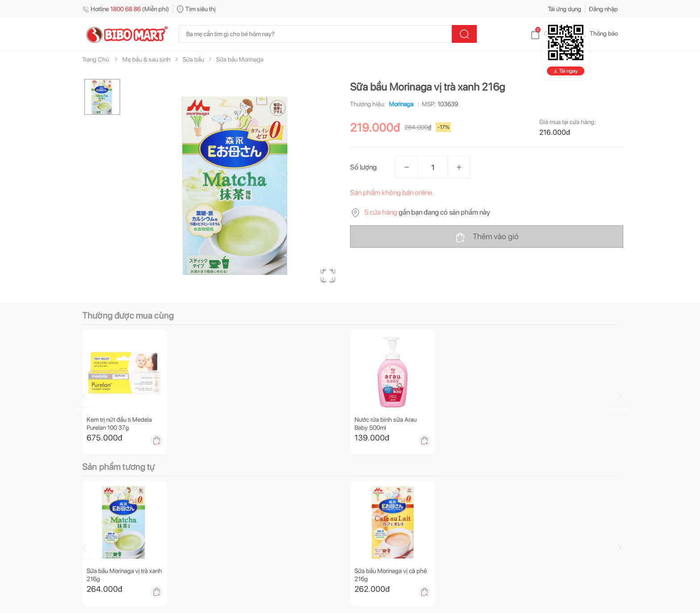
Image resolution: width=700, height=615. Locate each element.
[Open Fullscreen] (328, 274)
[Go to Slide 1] (102, 97)
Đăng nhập (603, 9)
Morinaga (399, 104)
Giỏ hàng (549, 33)
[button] (238, 186)
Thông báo (597, 33)
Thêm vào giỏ (487, 237)
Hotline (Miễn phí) (126, 9)
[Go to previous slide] (84, 396)
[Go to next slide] (619, 396)
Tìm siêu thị (196, 9)
